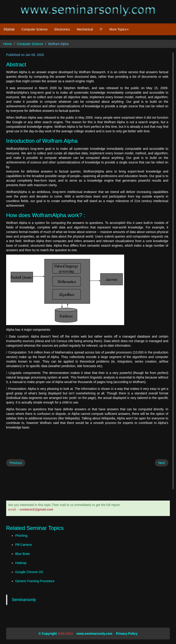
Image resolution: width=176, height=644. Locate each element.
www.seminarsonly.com (94, 634)
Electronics (62, 29)
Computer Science (34, 29)
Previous (16, 463)
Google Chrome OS (29, 572)
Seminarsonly (24, 600)
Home (9, 29)
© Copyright (48, 634)
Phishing (21, 536)
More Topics (119, 29)
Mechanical (85, 29)
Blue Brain (23, 554)
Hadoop (21, 563)
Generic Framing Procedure (35, 581)
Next (162, 463)
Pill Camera (23, 545)
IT (101, 29)
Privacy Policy (127, 634)
